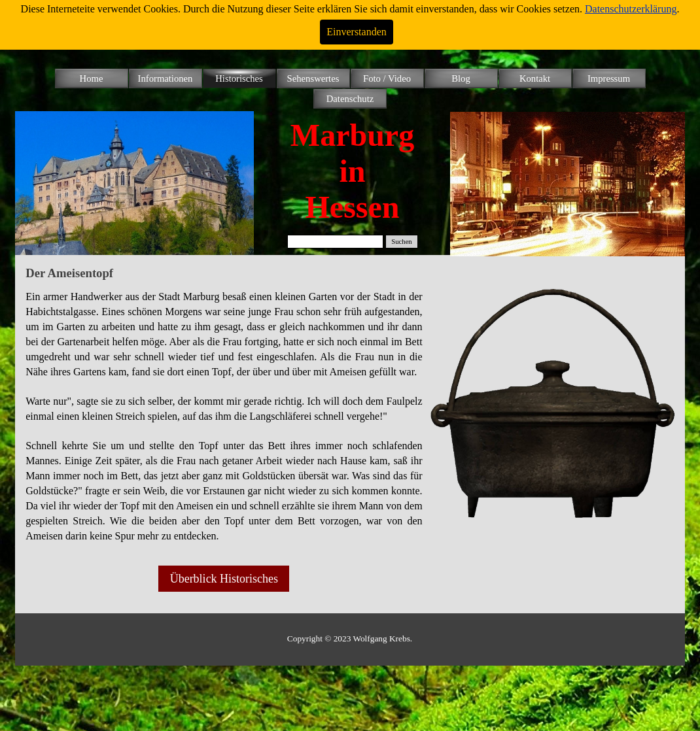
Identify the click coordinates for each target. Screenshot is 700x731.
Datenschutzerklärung (631, 9)
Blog (461, 78)
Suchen (401, 242)
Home (92, 78)
